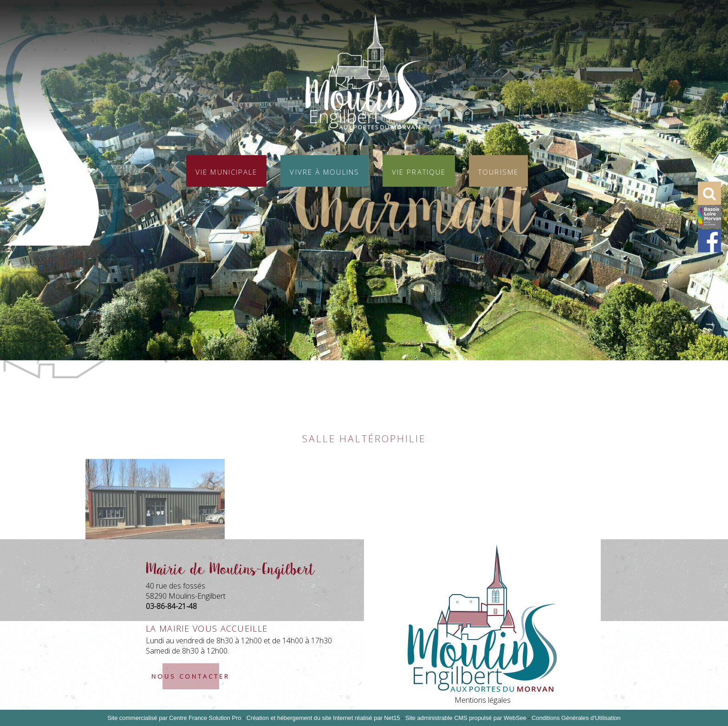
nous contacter (191, 676)
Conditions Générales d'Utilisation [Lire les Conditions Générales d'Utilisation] (576, 718)
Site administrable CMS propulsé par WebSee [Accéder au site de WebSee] (466, 718)
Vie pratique (419, 171)
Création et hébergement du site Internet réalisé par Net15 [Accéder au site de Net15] (323, 718)
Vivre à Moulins (325, 171)
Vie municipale (226, 171)
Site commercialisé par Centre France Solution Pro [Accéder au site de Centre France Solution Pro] (174, 718)
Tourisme (498, 171)
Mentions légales (483, 700)
